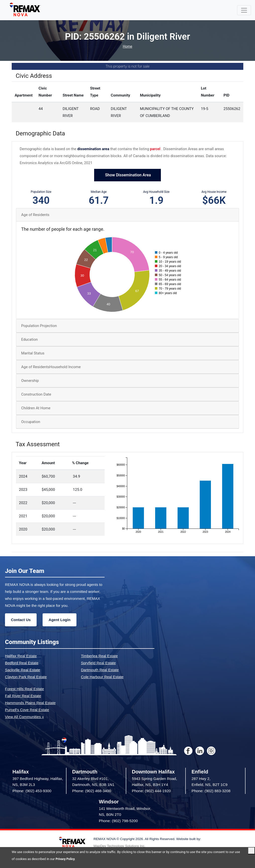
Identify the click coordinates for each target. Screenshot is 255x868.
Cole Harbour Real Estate (102, 677)
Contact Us (21, 620)
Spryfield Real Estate (98, 663)
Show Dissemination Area (127, 175)
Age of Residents (35, 215)
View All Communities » (24, 717)
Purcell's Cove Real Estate (27, 710)
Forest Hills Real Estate (25, 689)
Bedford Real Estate (22, 663)
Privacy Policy (66, 859)
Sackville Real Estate (23, 670)
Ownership (30, 381)
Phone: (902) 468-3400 (92, 791)
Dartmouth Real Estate (100, 670)
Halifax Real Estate (21, 656)
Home (127, 47)
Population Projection (39, 326)
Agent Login (59, 620)
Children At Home (36, 408)
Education (30, 339)
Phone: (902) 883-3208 (211, 791)
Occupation (31, 422)
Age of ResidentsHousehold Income (51, 367)
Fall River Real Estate (23, 696)
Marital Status (33, 353)
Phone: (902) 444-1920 (151, 791)
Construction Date (36, 394)
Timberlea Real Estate (99, 656)
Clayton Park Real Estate (26, 677)
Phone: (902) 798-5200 (118, 821)
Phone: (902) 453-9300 (32, 791)
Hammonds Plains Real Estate (30, 703)
